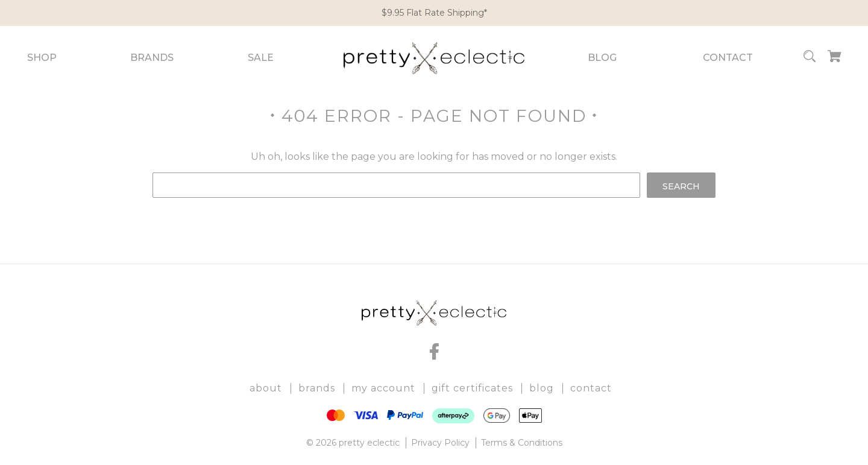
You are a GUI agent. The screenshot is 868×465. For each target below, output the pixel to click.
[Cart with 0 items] (835, 58)
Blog (602, 58)
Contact (728, 58)
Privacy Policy (440, 443)
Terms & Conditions (522, 443)
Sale (261, 58)
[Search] (810, 58)
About (266, 388)
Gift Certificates (472, 388)
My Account (383, 388)
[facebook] (434, 352)
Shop (42, 58)
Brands (152, 58)
